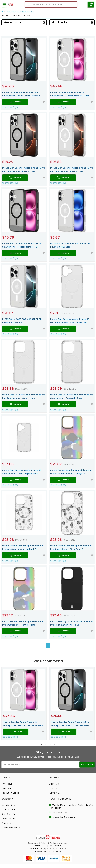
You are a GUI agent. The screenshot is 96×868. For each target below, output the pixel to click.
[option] (24, 704)
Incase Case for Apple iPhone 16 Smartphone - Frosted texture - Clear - (70, 94)
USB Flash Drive (9, 819)
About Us (54, 784)
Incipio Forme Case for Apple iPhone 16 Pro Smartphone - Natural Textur (23, 623)
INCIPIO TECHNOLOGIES (20, 12)
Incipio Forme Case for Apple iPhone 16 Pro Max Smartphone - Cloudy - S (71, 472)
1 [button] (42, 744)
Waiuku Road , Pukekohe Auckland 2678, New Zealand (71, 806)
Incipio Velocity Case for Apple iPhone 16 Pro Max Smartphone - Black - (72, 623)
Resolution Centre (10, 793)
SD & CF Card (8, 810)
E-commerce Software (44, 852)
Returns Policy (38, 849)
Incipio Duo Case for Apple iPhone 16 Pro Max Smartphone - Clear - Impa (24, 396)
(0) (10, 107)
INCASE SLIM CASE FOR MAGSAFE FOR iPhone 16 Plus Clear (70, 245)
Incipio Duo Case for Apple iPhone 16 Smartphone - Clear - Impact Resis (22, 472)
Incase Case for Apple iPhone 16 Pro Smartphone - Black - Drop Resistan (21, 94)
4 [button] (54, 744)
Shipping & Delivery (56, 849)
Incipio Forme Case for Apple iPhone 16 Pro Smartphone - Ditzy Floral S (71, 547)
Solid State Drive (10, 814)
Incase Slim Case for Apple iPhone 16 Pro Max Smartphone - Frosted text (24, 170)
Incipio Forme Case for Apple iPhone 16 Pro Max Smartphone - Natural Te (23, 547)
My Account (7, 784)
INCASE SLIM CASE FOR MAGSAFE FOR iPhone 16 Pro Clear (22, 321)
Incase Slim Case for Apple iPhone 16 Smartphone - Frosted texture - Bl (22, 245)
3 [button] (50, 744)
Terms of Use (40, 846)
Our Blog (54, 788)
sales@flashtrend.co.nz (62, 817)
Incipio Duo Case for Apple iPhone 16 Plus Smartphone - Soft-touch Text (70, 321)
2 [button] (46, 744)
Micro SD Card (8, 805)
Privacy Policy (55, 846)
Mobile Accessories (11, 828)
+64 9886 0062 (58, 812)
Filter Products (12, 22)
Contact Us (55, 793)
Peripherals (7, 823)
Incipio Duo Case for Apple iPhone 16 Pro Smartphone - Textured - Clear (72, 396)
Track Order (7, 788)
